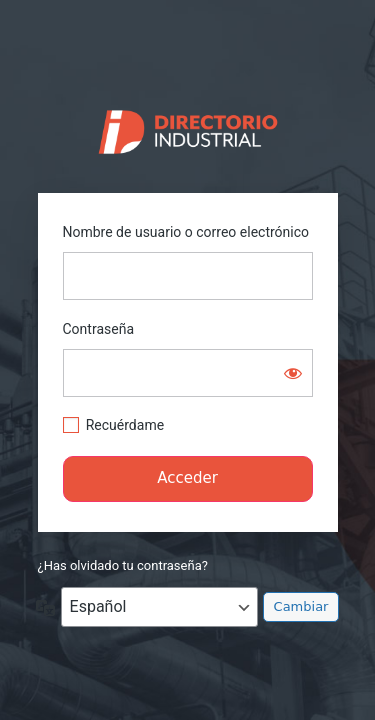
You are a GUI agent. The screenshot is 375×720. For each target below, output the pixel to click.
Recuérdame (125, 425)
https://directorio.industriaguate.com (187, 127)
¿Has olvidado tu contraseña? (123, 565)
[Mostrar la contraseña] (293, 373)
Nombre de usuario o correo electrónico (186, 232)
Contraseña (99, 329)
